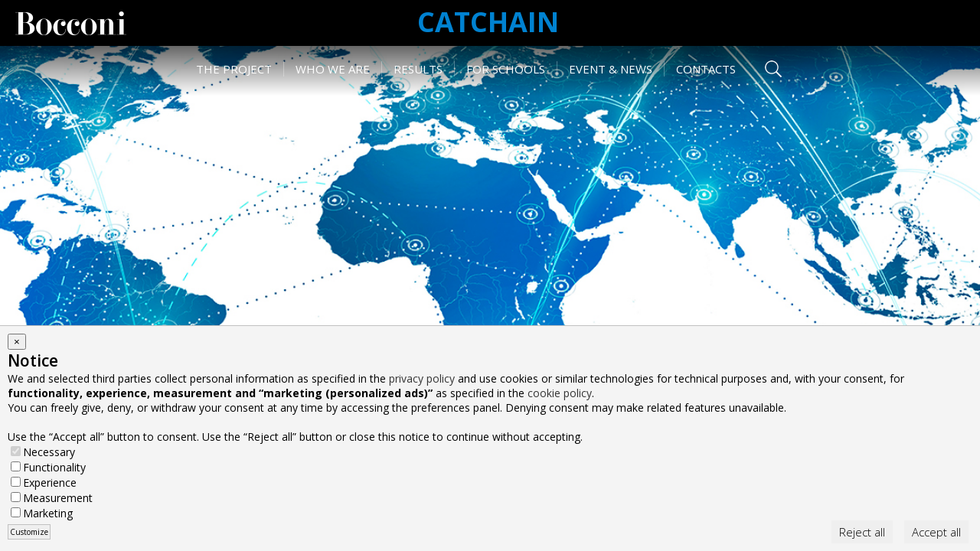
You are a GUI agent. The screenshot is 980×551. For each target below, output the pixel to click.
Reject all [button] (862, 532)
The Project (234, 69)
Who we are (333, 69)
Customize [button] (29, 532)
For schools (506, 69)
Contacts (706, 69)
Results (418, 69)
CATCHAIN (488, 22)
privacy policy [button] (422, 378)
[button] (17, 342)
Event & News (611, 69)
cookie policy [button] (560, 393)
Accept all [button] (936, 532)
